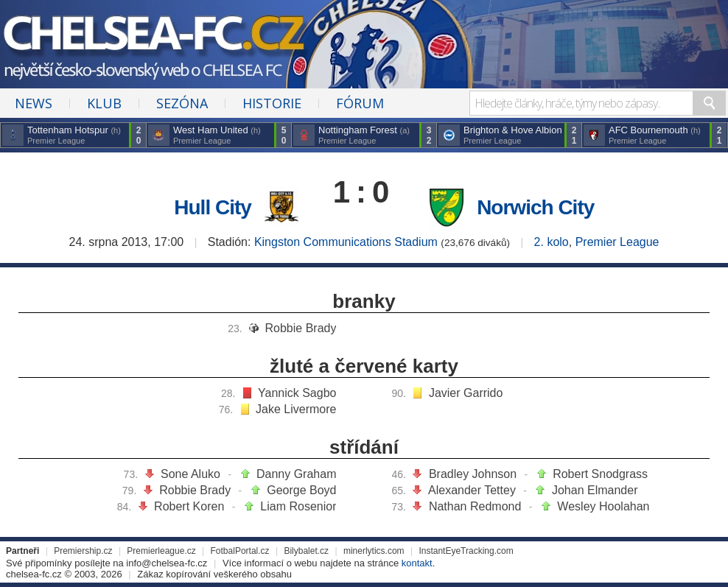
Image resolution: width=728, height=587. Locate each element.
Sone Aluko (190, 474)
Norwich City (535, 207)
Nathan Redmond (475, 506)
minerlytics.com (374, 551)
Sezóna (182, 103)
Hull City (213, 207)
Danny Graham (297, 474)
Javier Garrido (466, 393)
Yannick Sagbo (297, 393)
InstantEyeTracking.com (466, 551)
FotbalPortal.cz (240, 551)
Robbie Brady (301, 328)
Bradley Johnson (473, 474)
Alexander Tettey (472, 490)
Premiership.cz (83, 551)
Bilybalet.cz (306, 551)
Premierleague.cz (161, 551)
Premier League (617, 242)
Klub (104, 103)
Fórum (360, 103)
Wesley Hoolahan (603, 506)
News (34, 103)
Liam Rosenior (298, 506)
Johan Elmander (595, 490)
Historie (272, 103)
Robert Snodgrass (600, 474)
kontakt (417, 563)
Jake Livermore (296, 409)
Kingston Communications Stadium (346, 242)
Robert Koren (189, 506)
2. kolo (552, 242)
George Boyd (301, 490)
